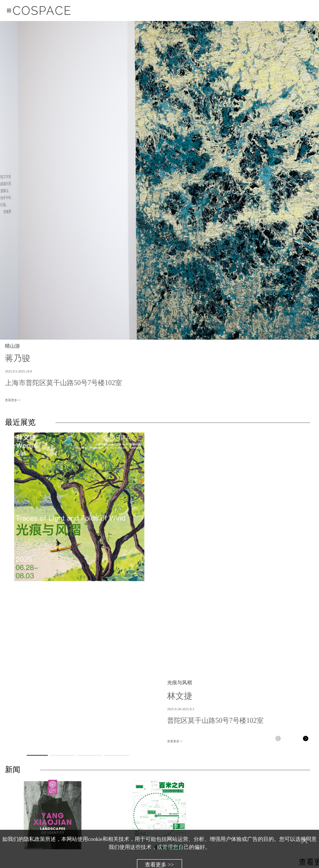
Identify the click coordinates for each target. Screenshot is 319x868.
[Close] (304, 840)
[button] (278, 738)
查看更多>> (13, 400)
